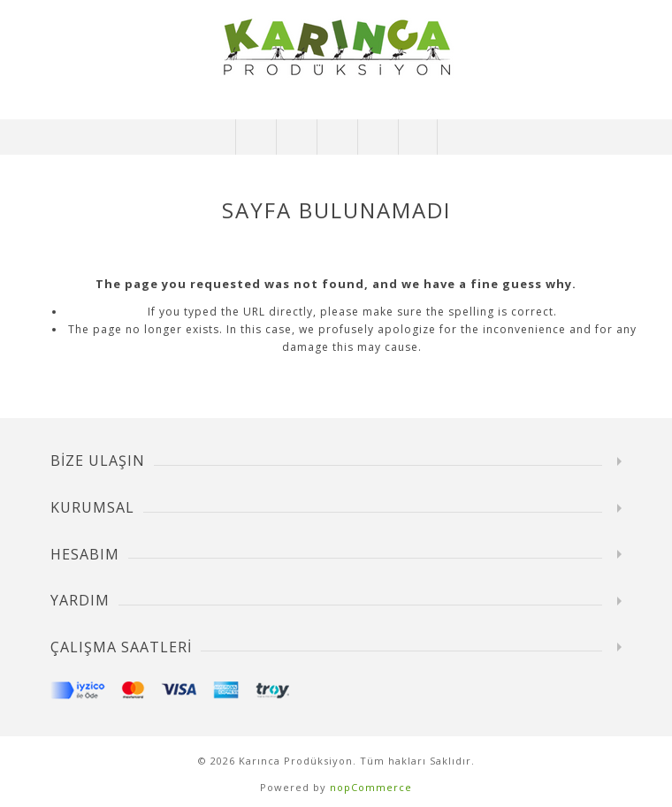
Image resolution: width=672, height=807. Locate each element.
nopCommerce (371, 787)
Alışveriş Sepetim (377, 137)
